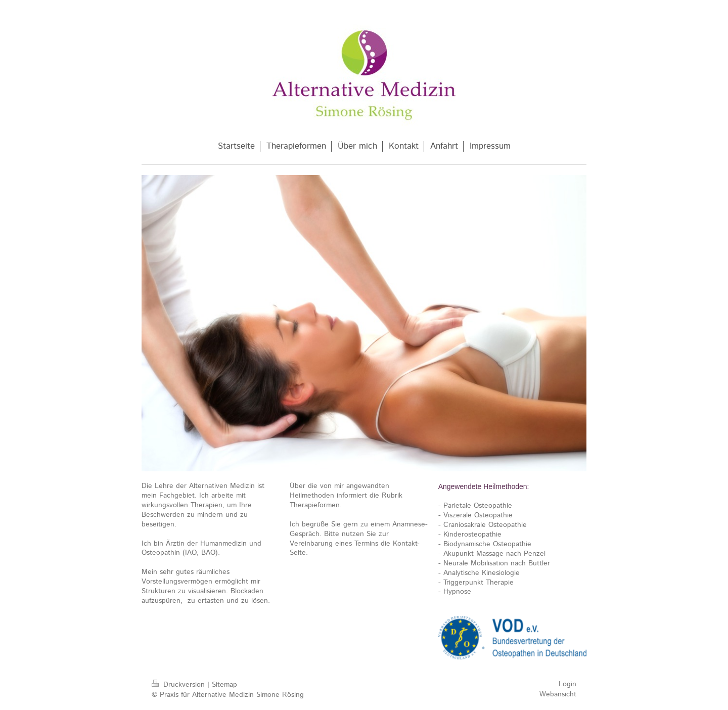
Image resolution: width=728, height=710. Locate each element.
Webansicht (558, 694)
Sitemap (224, 685)
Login (567, 684)
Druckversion (179, 685)
